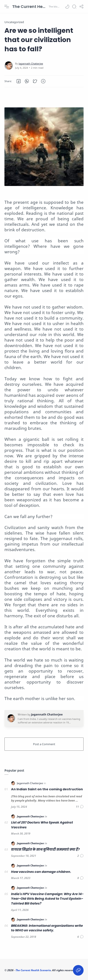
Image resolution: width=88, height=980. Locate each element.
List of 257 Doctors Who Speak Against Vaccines (42, 825)
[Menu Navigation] (7, 7)
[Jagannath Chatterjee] (31, 63)
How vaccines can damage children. (41, 872)
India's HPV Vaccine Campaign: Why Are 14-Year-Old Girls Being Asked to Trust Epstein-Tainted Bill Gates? (47, 899)
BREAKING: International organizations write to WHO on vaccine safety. (47, 928)
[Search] (74, 7)
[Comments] (80, 807)
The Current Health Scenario (30, 6)
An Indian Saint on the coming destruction (47, 789)
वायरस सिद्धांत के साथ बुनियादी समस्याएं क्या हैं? (45, 849)
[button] (67, 7)
